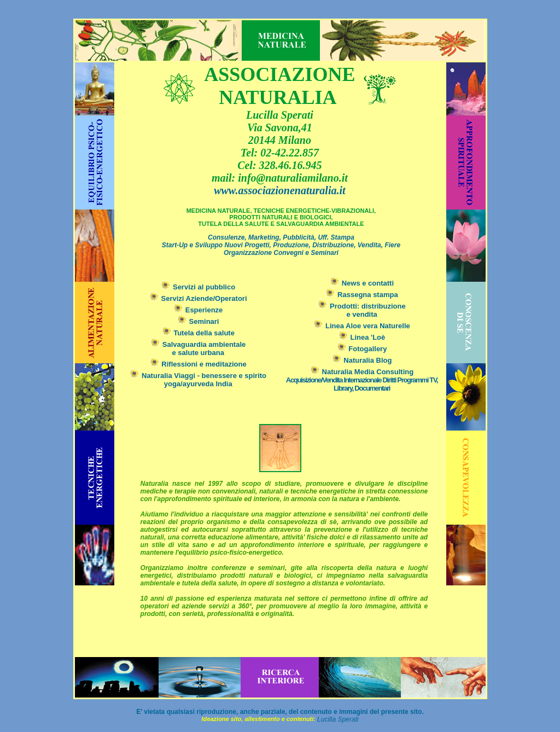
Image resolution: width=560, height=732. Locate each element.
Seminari (198, 321)
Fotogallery (362, 349)
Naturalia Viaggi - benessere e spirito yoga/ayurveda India (204, 380)
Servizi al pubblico (198, 287)
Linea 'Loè (362, 337)
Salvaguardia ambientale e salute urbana (198, 348)
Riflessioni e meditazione (198, 364)
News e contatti (362, 283)
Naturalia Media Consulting (362, 380)
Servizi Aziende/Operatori (198, 298)
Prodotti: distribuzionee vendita (361, 310)
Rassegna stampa (361, 295)
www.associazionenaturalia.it (279, 190)
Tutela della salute (198, 333)
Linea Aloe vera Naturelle (361, 326)
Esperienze (198, 310)
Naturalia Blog (362, 360)
